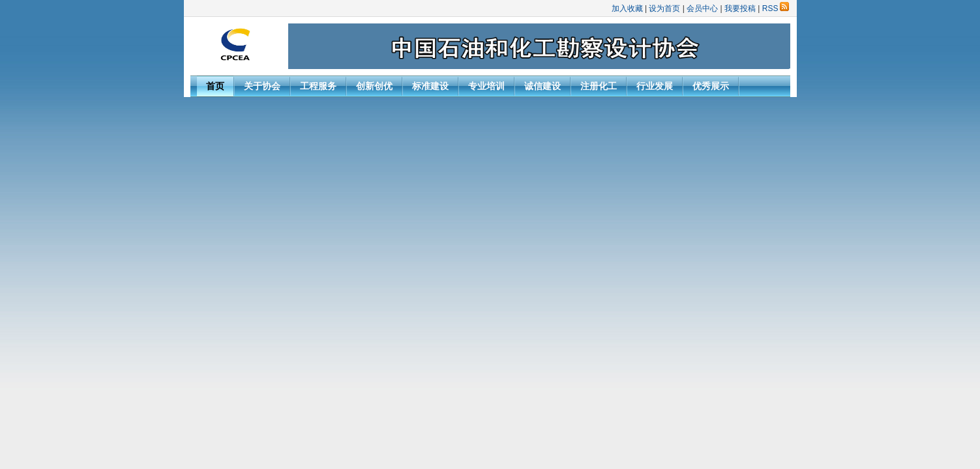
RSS (776, 8)
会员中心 (702, 8)
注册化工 (599, 86)
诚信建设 (542, 86)
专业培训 (486, 86)
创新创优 (374, 86)
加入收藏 (627, 8)
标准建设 (430, 86)
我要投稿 (740, 8)
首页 (215, 86)
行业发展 (655, 86)
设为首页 (664, 8)
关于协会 (262, 86)
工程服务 (318, 86)
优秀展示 (711, 86)
